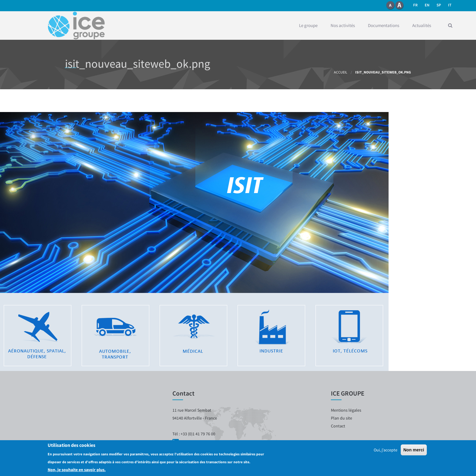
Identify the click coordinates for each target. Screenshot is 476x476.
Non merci (414, 450)
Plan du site (342, 418)
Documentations (384, 25)
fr (415, 5)
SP (439, 5)
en (427, 5)
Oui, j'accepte (386, 450)
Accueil (341, 72)
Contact (338, 426)
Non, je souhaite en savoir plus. (77, 470)
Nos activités (343, 25)
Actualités (422, 25)
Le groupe (308, 25)
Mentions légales (346, 410)
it (450, 5)
